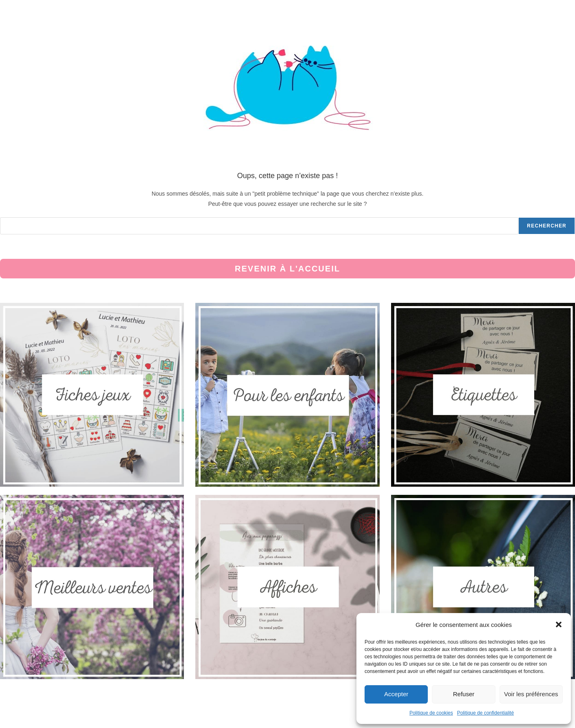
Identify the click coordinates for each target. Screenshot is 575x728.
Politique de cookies (431, 713)
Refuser (464, 694)
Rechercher (547, 226)
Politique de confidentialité (485, 713)
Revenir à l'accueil (287, 269)
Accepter (396, 694)
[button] (559, 624)
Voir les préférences (531, 694)
